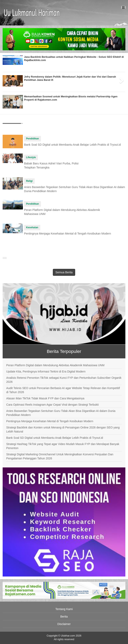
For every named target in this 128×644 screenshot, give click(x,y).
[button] (6, 79)
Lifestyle (31, 157)
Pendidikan (33, 139)
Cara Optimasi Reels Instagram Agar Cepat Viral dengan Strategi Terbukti (52, 405)
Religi (29, 181)
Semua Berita (64, 272)
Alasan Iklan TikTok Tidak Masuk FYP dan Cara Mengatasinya (45, 398)
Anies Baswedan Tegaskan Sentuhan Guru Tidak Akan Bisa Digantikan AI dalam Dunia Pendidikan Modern (61, 413)
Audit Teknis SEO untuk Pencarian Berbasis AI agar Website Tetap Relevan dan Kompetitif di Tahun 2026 (63, 390)
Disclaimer (64, 624)
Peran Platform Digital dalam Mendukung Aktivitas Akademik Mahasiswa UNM (55, 365)
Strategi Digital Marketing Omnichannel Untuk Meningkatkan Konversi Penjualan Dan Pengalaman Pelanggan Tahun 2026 (60, 456)
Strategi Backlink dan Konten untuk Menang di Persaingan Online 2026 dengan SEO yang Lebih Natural (63, 429)
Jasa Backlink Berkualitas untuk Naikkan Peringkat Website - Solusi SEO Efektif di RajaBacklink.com (74, 59)
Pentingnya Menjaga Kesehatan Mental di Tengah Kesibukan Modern (68, 234)
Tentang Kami (64, 609)
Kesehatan (32, 227)
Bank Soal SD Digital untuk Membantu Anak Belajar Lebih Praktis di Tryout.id (73, 145)
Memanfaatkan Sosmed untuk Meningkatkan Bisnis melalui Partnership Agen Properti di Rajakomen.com (71, 98)
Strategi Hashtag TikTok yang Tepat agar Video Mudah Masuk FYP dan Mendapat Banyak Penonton (63, 446)
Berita (64, 617)
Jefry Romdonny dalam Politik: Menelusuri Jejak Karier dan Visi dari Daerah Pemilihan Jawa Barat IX (70, 78)
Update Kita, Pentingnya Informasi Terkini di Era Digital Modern (46, 371)
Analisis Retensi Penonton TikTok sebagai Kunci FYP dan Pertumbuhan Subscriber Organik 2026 (64, 380)
